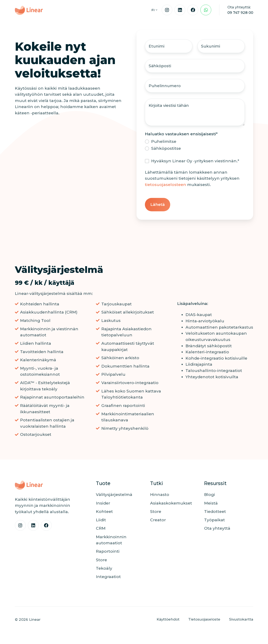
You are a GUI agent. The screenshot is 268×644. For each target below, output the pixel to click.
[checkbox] (195, 146)
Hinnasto (160, 495)
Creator (158, 521)
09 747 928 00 (240, 13)
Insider (103, 504)
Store (101, 561)
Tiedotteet (215, 512)
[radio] (195, 142)
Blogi (210, 495)
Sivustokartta (241, 620)
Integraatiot (108, 578)
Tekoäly (104, 569)
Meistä (211, 504)
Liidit (101, 521)
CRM (101, 529)
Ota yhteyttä (217, 529)
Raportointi (108, 552)
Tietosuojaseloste (204, 620)
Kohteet (104, 512)
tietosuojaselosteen (166, 185)
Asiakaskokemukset (171, 504)
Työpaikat (215, 521)
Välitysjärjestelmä (114, 495)
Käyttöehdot (168, 620)
